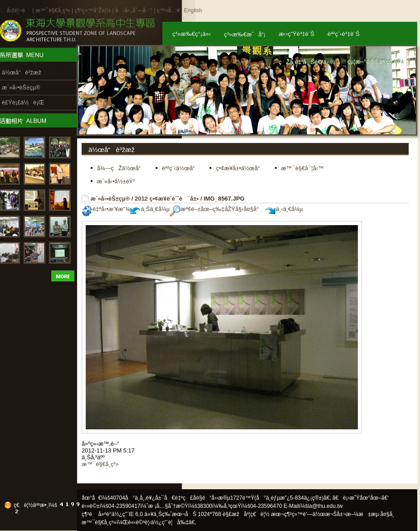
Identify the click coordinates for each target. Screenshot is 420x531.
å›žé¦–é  (19, 10)
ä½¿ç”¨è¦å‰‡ (170, 522)
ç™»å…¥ (168, 10)
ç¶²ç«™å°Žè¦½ (93, 10)
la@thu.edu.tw (325, 506)
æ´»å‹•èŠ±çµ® (110, 199)
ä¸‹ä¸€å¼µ (284, 209)
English (193, 10)
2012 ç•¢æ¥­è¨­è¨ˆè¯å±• (167, 199)
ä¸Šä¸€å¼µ (150, 209)
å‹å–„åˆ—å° (134, 10)
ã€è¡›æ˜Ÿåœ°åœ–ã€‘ (361, 498)
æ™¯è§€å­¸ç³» (54, 10)
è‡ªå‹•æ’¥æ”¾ (106, 209)
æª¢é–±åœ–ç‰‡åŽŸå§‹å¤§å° (217, 209)
